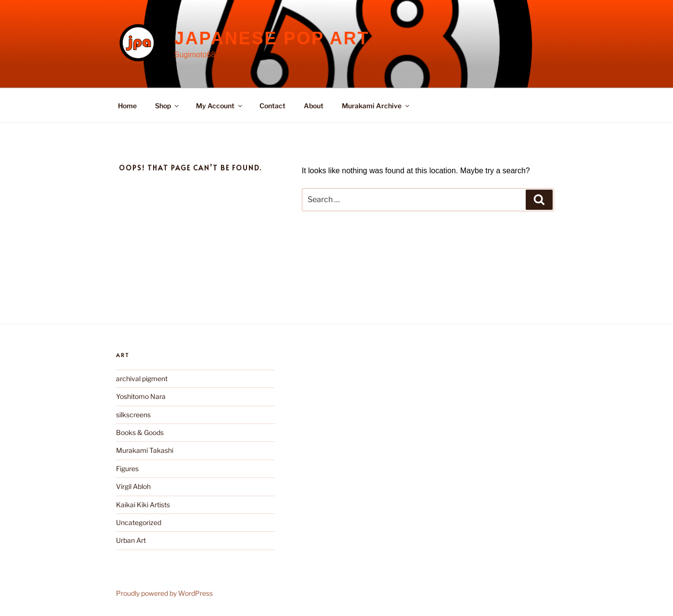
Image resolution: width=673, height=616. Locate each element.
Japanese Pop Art (272, 38)
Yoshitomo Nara (141, 396)
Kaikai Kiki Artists (143, 505)
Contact (272, 106)
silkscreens (133, 415)
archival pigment (142, 379)
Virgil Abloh (133, 486)
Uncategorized (139, 522)
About (314, 106)
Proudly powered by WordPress (164, 593)
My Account (220, 106)
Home (127, 106)
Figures (127, 468)
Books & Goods (140, 432)
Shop (168, 106)
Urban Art (131, 540)
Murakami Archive (376, 106)
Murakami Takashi (145, 450)
